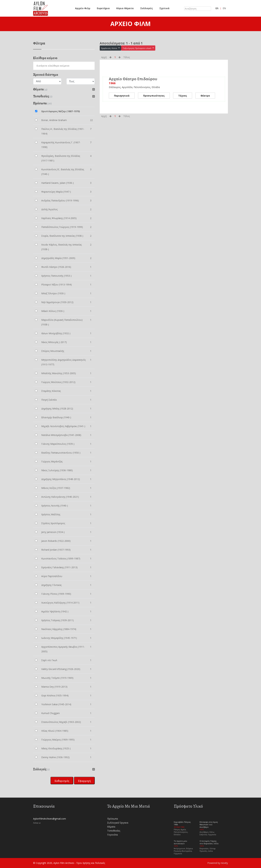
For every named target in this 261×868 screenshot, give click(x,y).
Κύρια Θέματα (125, 8)
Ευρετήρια (103, 8)
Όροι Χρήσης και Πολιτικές (91, 863)
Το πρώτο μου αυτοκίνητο (180, 842)
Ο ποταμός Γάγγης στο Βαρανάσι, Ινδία (209, 842)
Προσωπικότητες (154, 95)
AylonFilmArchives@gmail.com (50, 819)
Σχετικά (164, 8)
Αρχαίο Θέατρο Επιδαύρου (133, 79)
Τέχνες (183, 95)
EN (224, 8)
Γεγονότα (112, 835)
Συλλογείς (147, 8)
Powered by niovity (218, 863)
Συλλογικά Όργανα (118, 823)
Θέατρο (205, 95)
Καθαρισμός (62, 781)
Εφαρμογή (84, 781)
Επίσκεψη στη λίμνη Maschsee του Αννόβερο (209, 824)
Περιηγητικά (122, 95)
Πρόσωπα (113, 819)
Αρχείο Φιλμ (83, 8)
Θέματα (111, 827)
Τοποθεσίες (114, 831)
